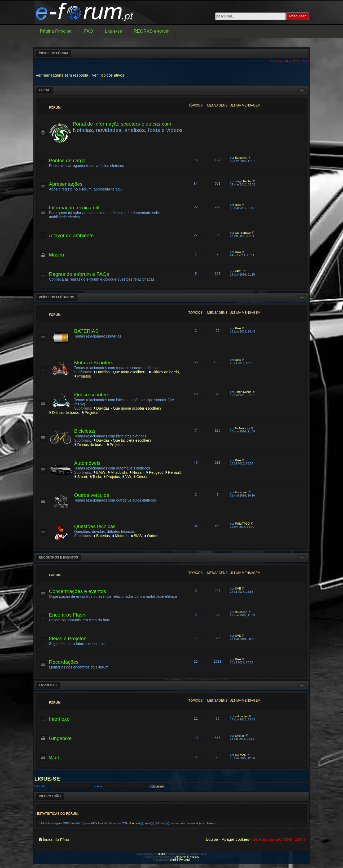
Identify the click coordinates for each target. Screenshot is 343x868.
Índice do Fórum (53, 53)
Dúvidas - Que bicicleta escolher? (124, 440)
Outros (153, 536)
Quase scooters (92, 395)
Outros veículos (91, 495)
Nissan (138, 472)
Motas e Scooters (94, 363)
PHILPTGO (242, 524)
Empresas (48, 685)
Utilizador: (41, 786)
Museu (56, 255)
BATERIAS (86, 331)
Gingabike (60, 738)
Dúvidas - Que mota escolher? (121, 372)
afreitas (240, 736)
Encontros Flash (67, 615)
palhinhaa (241, 716)
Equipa (212, 839)
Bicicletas (85, 431)
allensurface (243, 233)
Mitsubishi (119, 472)
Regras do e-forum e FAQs (79, 274)
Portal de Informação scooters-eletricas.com (122, 124)
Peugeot (156, 472)
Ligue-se (47, 779)
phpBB (162, 854)
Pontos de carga (67, 160)
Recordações (64, 662)
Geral (44, 90)
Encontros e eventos (58, 557)
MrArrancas (242, 428)
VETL (239, 271)
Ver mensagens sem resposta (62, 75)
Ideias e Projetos (68, 638)
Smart (82, 477)
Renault (174, 472)
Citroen (142, 477)
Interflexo (59, 719)
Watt (54, 758)
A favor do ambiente (71, 235)
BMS (138, 536)
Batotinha (241, 158)
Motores (122, 536)
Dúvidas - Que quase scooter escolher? (129, 408)
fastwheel (241, 492)
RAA (238, 205)
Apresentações (66, 184)
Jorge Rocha (243, 181)
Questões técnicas (95, 526)
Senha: (98, 786)
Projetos (84, 376)
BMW (101, 472)
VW (128, 477)
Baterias (103, 536)
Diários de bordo (165, 372)
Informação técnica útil (74, 208)
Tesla (97, 477)
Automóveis (87, 463)
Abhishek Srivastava (188, 857)
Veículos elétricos (56, 297)
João (132, 823)
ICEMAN (241, 755)
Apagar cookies (235, 839)
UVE (238, 588)
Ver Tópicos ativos (108, 75)
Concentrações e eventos (77, 591)
